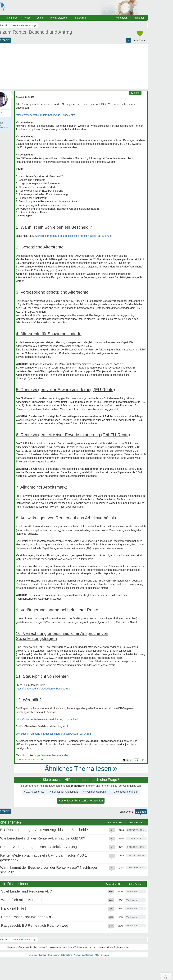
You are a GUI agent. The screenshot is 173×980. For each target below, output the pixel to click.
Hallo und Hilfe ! (14, 908)
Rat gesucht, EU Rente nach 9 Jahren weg (35, 925)
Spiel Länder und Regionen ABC (27, 891)
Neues (27, 18)
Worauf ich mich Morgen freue (25, 900)
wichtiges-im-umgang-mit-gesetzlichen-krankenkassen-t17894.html (73, 236)
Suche (40, 18)
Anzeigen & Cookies (83, 955)
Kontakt (43, 955)
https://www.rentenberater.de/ (51, 755)
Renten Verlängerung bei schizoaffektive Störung (39, 847)
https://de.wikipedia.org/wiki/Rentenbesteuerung (43, 689)
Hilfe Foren (11, 18)
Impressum (53, 955)
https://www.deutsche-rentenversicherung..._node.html (47, 719)
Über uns (33, 955)
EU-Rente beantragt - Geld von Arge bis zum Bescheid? (44, 830)
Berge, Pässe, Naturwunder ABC (27, 917)
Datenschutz (66, 955)
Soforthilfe (81, 18)
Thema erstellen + (59, 18)
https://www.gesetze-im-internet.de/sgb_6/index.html (46, 115)
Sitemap (105, 955)
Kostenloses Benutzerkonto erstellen (81, 801)
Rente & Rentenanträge (24, 940)
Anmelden (139, 18)
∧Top (166, 976)
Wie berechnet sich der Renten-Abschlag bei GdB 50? (43, 838)
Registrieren (121, 18)
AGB (97, 955)
